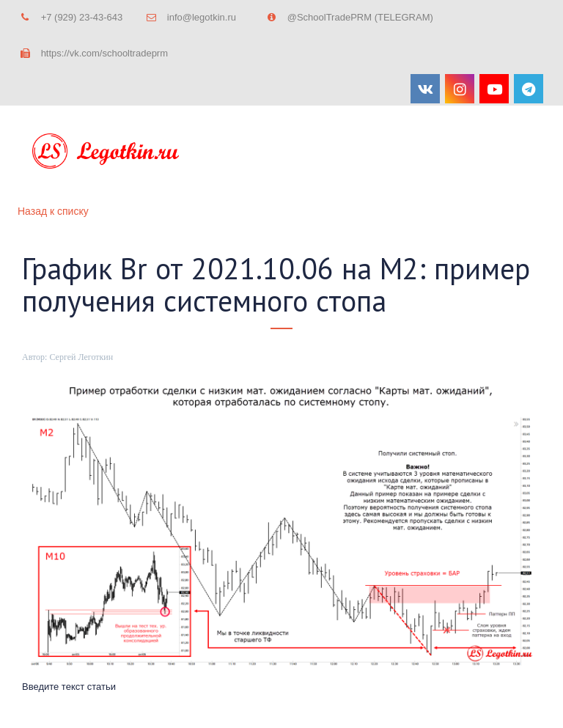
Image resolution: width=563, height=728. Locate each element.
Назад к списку (53, 211)
